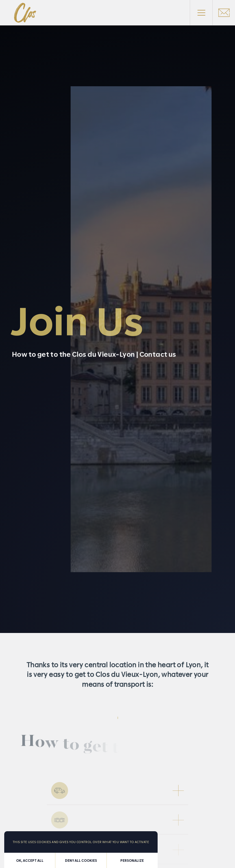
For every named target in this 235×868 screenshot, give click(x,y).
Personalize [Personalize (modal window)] (132, 860)
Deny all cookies (81, 860)
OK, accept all (30, 860)
